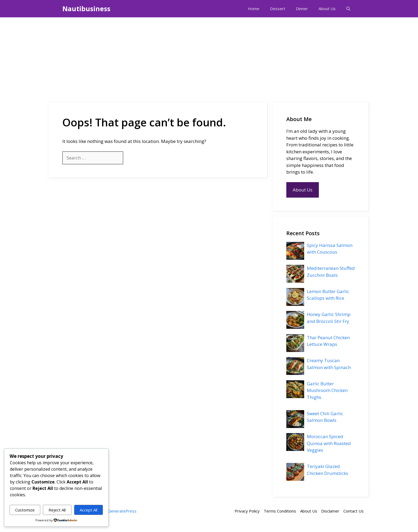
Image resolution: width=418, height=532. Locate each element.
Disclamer (330, 511)
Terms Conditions (280, 511)
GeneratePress (122, 511)
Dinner (302, 9)
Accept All (89, 510)
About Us (327, 9)
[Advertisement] (209, 57)
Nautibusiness (86, 9)
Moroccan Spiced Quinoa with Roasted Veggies (329, 443)
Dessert (278, 9)
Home (254, 9)
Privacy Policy (247, 511)
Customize (25, 510)
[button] (348, 9)
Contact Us (353, 511)
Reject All (57, 510)
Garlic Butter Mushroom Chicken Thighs (327, 390)
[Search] (132, 158)
